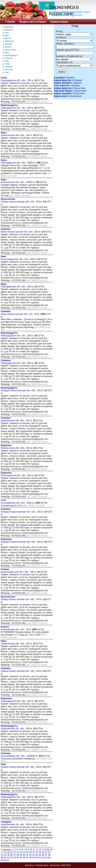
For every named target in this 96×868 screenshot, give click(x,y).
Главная (10, 22)
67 (8, 860)
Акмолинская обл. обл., (13, 419)
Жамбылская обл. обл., (13, 447)
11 (34, 850)
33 (2, 855)
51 (8, 858)
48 (49, 855)
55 (21, 858)
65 (2, 860)
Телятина (9, 70)
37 (15, 855)
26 (30, 852)
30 (43, 852)
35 (8, 855)
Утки (7, 72)
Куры (7, 52)
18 (5, 852)
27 (33, 852)
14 (43, 850)
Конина (8, 47)
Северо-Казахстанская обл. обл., (18, 200)
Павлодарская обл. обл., (14, 79)
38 (18, 855)
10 (31, 850)
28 (37, 852)
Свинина (8, 67)
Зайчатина (9, 41)
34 (5, 855)
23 (21, 852)
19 (8, 852)
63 (46, 858)
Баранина (9, 27)
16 (51, 850)
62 (43, 858)
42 (30, 855)
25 (27, 852)
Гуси (7, 33)
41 (27, 855)
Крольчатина (10, 50)
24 (24, 852)
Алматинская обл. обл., (13, 134)
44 (37, 855)
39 (21, 855)
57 (27, 858)
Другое (8, 38)
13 (40, 850)
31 (46, 852)
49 (2, 858)
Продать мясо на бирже (33, 22)
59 (33, 858)
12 (37, 850)
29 (40, 852)
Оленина (9, 58)
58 (30, 858)
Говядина (9, 30)
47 (46, 855)
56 (24, 858)
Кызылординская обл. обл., (15, 258)
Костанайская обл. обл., (14, 502)
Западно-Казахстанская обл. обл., (19, 389)
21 (15, 852)
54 (18, 858)
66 (5, 860)
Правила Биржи (59, 22)
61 (40, 858)
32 (49, 852)
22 (18, 852)
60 (37, 858)
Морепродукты (11, 55)
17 (2, 852)
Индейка (8, 44)
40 (24, 855)
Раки (7, 61)
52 (11, 858)
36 (11, 855)
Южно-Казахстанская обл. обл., (18, 230)
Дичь (7, 35)
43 (33, 855)
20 (11, 852)
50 (5, 858)
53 (15, 858)
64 (49, 858)
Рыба (7, 64)
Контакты (30, 865)
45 (40, 855)
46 (43, 855)
